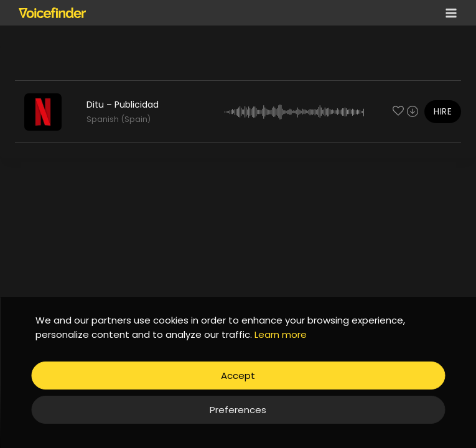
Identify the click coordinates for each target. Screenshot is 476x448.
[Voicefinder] (52, 12)
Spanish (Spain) (119, 119)
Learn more (281, 334)
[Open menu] (449, 13)
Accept (238, 376)
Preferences (238, 410)
